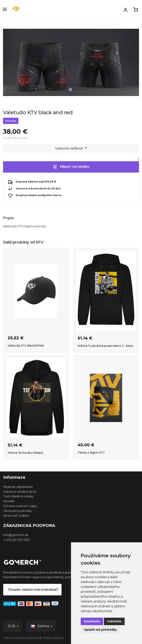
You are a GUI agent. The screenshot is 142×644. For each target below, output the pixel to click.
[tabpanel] (71, 64)
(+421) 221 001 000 (16, 540)
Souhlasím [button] (92, 621)
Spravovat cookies (16, 516)
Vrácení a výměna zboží (20, 492)
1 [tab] (70, 90)
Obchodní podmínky (18, 511)
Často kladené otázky (18, 496)
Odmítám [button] (114, 621)
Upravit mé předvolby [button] (100, 630)
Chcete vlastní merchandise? (33, 590)
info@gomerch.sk (16, 535)
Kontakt (9, 501)
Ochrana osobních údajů (20, 506)
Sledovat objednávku (18, 487)
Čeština (40, 626)
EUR (12, 626)
